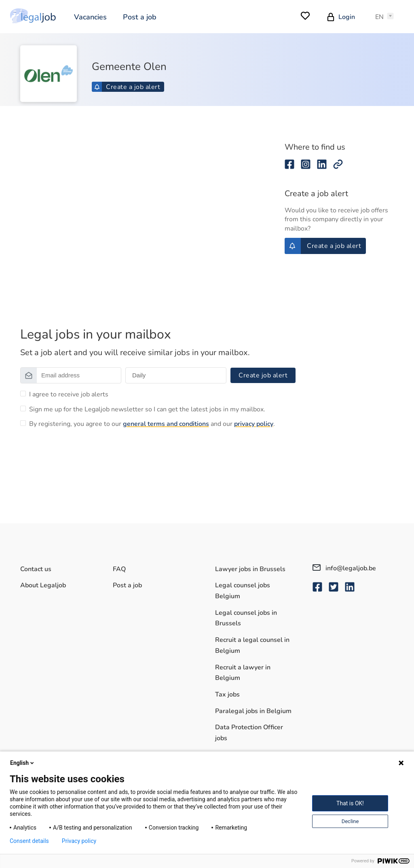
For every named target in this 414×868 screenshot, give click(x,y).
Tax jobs (227, 694)
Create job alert (263, 375)
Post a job (140, 17)
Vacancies (90, 17)
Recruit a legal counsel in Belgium (252, 645)
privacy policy (254, 424)
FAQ (119, 569)
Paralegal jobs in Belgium (253, 711)
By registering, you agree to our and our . (152, 424)
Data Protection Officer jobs (249, 733)
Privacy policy (79, 841)
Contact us (36, 569)
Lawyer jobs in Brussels (250, 569)
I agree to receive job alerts (69, 394)
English (23, 763)
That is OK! (350, 803)
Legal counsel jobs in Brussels (246, 618)
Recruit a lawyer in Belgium (243, 673)
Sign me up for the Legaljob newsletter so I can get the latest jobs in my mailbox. (147, 409)
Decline (350, 821)
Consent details (29, 841)
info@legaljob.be (344, 568)
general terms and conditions (166, 424)
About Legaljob (43, 585)
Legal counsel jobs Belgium (243, 591)
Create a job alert (127, 87)
